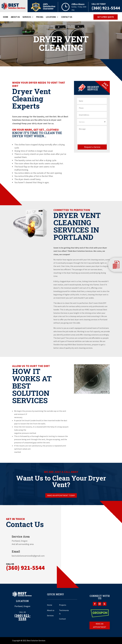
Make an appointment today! (61, 495)
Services (27, 17)
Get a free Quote (106, 17)
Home (6, 17)
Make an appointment (100, 625)
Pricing (40, 17)
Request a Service (92, 147)
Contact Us (67, 17)
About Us (15, 17)
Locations (51, 17)
